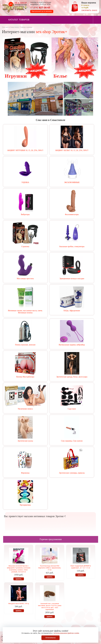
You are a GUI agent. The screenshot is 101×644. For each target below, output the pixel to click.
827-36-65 (40, 8)
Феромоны (25, 473)
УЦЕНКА (25, 182)
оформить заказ (89, 10)
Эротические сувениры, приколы (72, 473)
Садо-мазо (72, 409)
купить (19, 579)
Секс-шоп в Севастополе (10, 27)
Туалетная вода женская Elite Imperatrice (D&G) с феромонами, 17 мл (50, 568)
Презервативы (25, 505)
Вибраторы (25, 214)
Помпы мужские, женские (25, 345)
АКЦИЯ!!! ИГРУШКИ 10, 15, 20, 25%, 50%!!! (25, 150)
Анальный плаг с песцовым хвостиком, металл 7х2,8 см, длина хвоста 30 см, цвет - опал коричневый (50, 606)
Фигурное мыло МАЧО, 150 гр (19, 604)
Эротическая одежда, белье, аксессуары (72, 377)
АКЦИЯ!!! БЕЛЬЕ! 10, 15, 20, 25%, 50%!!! (72, 150)
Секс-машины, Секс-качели (72, 441)
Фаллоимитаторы (72, 214)
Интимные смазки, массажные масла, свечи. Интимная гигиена (25, 312)
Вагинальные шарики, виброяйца (72, 345)
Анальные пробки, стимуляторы (72, 247)
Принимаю (51, 638)
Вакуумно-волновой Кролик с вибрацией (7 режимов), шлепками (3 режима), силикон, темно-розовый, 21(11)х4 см (19, 569)
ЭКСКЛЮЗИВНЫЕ (72, 182)
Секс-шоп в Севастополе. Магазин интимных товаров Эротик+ (14, 7)
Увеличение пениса (25, 409)
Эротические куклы (25, 441)
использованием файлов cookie (66, 633)
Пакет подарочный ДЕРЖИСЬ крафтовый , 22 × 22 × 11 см (81, 567)
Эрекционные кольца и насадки (72, 279)
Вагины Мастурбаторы (25, 377)
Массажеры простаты (25, 279)
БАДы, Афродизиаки (72, 311)
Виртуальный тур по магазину (42, 11)
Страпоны (25, 247)
